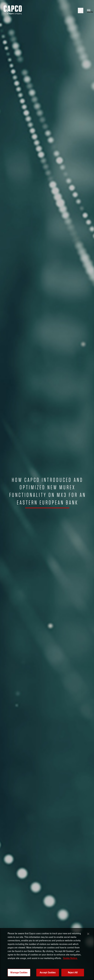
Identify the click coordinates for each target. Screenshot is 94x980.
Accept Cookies (48, 972)
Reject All (73, 972)
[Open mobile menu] (89, 10)
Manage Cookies (19, 972)
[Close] (88, 934)
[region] (47, 954)
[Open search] (81, 10)
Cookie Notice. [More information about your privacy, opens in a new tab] (70, 958)
